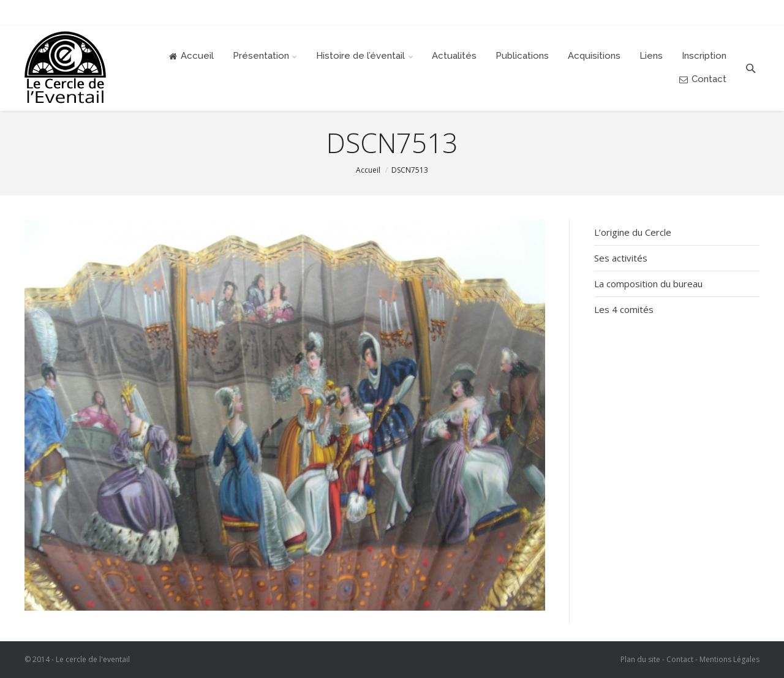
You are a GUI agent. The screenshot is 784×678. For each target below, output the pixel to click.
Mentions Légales (729, 659)
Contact (680, 659)
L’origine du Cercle (633, 232)
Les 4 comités (624, 309)
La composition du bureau (648, 284)
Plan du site (640, 659)
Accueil (368, 170)
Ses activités (621, 258)
